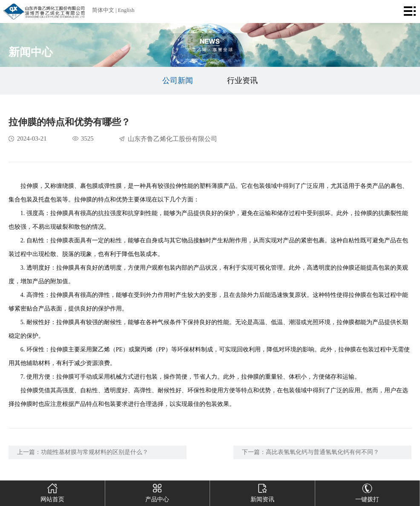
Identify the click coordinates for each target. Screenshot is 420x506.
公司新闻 (178, 80)
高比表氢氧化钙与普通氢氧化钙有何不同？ (322, 452)
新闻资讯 (262, 492)
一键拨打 (367, 492)
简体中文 (103, 10)
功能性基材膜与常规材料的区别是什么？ (95, 452)
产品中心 (157, 492)
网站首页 (52, 492)
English (126, 10)
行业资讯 (242, 80)
